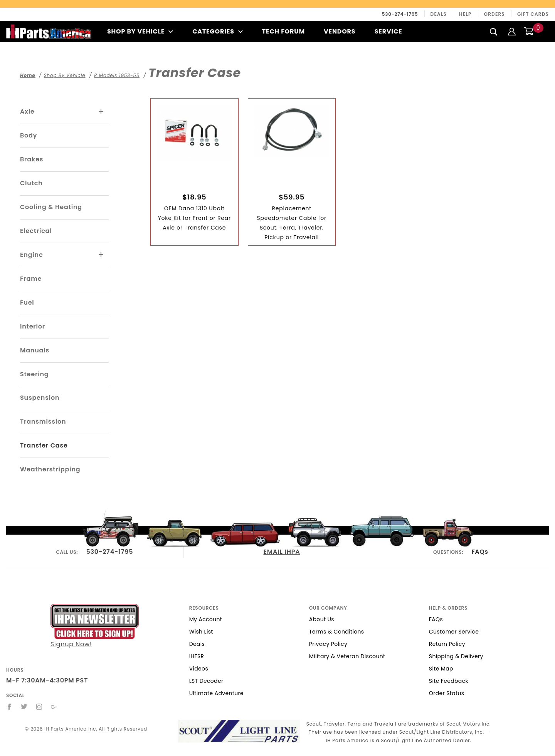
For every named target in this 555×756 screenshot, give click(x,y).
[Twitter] (24, 707)
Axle (27, 111)
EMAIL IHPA (282, 552)
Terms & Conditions (337, 632)
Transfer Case (44, 445)
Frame (31, 279)
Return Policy (447, 644)
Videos (199, 669)
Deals (439, 14)
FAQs (480, 552)
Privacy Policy (328, 644)
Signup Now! (95, 626)
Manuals (35, 350)
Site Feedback (449, 681)
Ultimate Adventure (216, 693)
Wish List (201, 632)
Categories (218, 31)
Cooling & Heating (51, 207)
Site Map (441, 669)
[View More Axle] (101, 112)
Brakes (32, 159)
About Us (322, 619)
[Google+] (54, 707)
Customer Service (454, 632)
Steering (34, 374)
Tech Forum (283, 31)
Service (388, 31)
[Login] (512, 31)
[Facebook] (9, 707)
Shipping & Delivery (456, 656)
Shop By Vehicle (140, 31)
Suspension (40, 398)
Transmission (43, 422)
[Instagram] (39, 707)
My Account (206, 619)
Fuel (27, 303)
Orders (494, 14)
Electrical (36, 231)
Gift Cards (533, 14)
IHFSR (197, 656)
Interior (33, 326)
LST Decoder (206, 681)
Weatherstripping (50, 469)
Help (465, 14)
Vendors (340, 31)
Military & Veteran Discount (347, 656)
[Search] (494, 32)
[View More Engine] (101, 255)
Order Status (447, 693)
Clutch (31, 183)
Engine (32, 255)
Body (29, 135)
